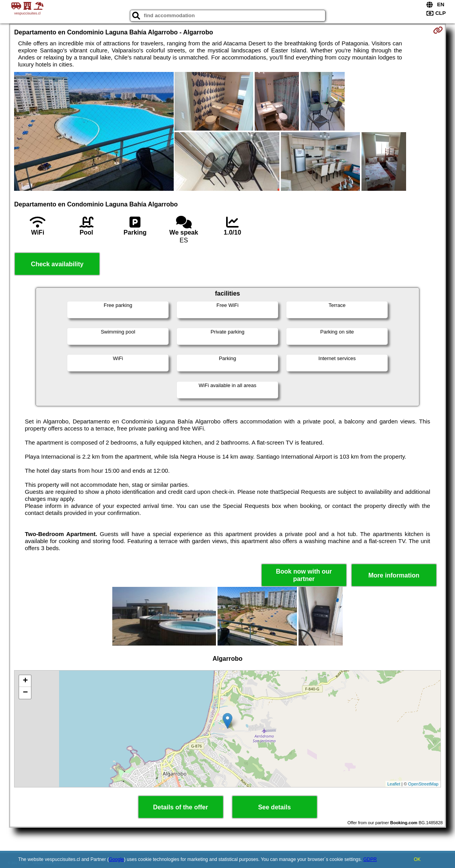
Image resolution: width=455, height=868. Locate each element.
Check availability (57, 264)
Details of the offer (180, 807)
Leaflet (394, 784)
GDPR (370, 859)
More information (394, 575)
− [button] (25, 693)
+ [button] (25, 681)
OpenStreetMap (423, 784)
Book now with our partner (304, 575)
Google (116, 859)
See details (275, 807)
